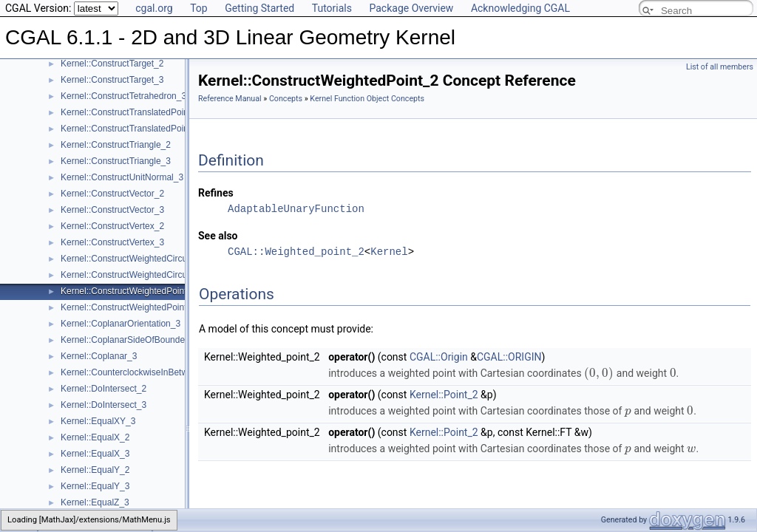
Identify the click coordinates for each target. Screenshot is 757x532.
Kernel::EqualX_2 (95, 437)
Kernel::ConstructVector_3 (112, 210)
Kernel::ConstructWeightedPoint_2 (129, 291)
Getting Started (259, 8)
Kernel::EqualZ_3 (95, 502)
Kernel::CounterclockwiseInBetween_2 (136, 372)
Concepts (286, 99)
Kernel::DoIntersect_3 (103, 405)
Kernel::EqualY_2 (95, 470)
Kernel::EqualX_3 (95, 454)
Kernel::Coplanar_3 (99, 356)
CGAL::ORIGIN (509, 357)
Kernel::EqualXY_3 (98, 421)
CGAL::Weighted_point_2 (296, 252)
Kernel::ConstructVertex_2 (112, 226)
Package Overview (411, 8)
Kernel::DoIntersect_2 (103, 389)
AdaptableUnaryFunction (296, 209)
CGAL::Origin (439, 357)
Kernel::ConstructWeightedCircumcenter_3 (145, 275)
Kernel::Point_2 (444, 395)
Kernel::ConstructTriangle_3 (116, 161)
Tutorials (332, 8)
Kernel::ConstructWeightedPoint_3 (129, 307)
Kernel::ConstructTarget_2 (112, 64)
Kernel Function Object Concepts (367, 99)
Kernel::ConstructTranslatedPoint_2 (131, 112)
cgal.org (154, 8)
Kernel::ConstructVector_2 (112, 194)
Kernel (389, 252)
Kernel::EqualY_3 (95, 486)
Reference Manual (230, 99)
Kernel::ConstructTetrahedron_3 (123, 96)
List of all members (720, 67)
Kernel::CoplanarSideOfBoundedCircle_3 (142, 340)
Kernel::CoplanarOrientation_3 (120, 324)
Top (199, 8)
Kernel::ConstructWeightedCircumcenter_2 (145, 259)
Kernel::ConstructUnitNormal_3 (122, 177)
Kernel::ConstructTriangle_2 (116, 145)
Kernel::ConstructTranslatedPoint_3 (131, 129)
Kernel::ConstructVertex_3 (112, 242)
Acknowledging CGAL (520, 8)
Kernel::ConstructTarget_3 (112, 80)
